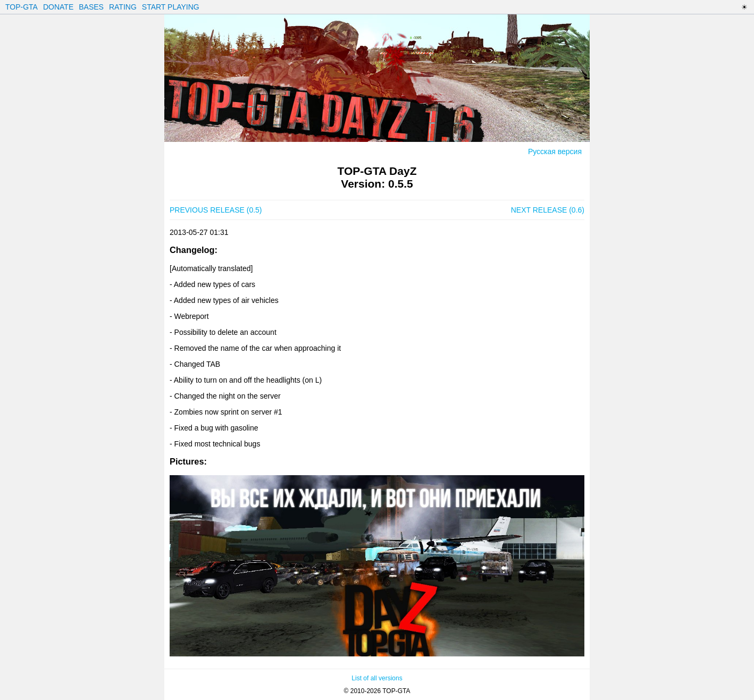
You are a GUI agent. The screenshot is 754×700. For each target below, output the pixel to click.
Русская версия (555, 151)
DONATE (58, 7)
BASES (91, 7)
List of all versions (377, 678)
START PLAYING (171, 7)
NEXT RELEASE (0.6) (548, 210)
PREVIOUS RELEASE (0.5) (216, 210)
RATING (123, 7)
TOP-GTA (22, 7)
